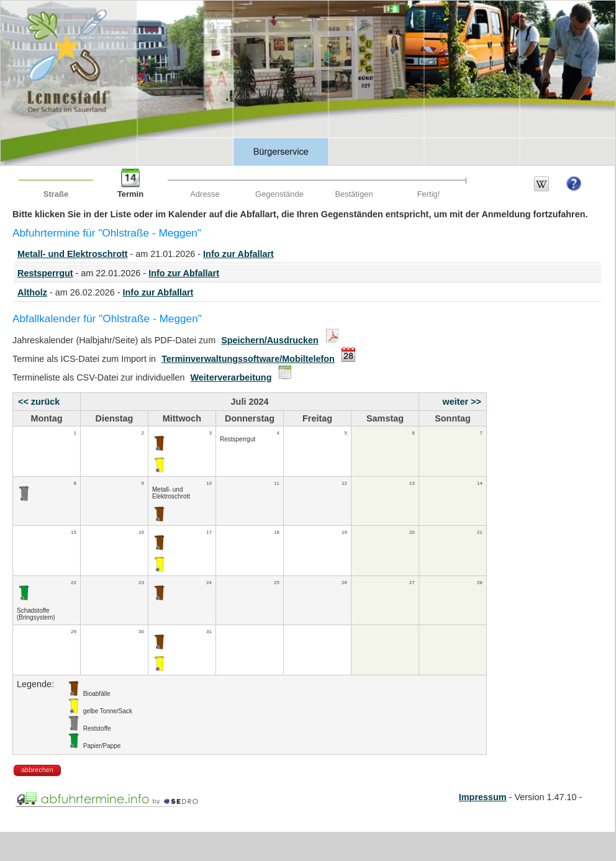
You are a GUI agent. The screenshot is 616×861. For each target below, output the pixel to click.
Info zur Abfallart (238, 254)
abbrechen (37, 770)
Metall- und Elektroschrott (73, 254)
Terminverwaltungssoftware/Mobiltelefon (248, 359)
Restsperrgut (45, 273)
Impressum (483, 797)
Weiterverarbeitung (231, 377)
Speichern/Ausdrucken (270, 340)
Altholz (32, 292)
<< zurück (39, 402)
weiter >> (462, 402)
